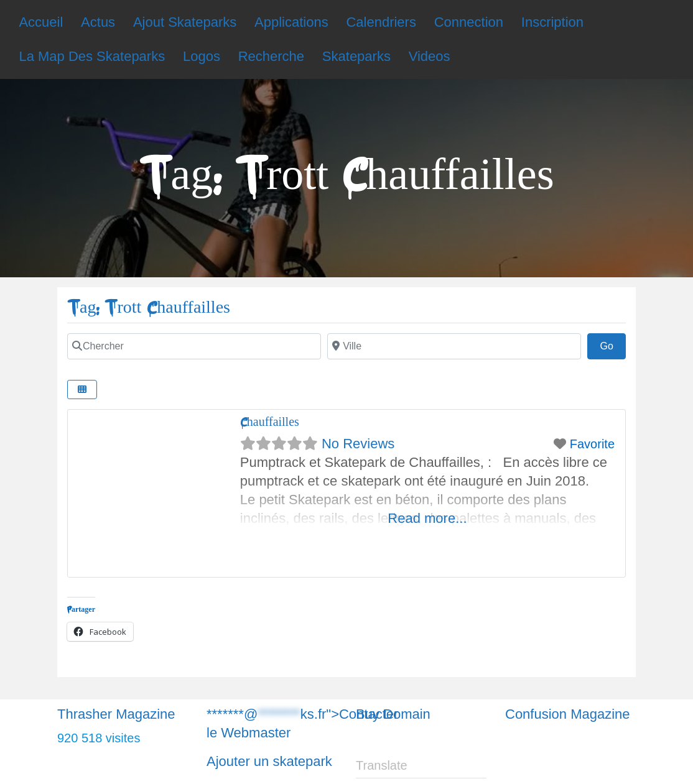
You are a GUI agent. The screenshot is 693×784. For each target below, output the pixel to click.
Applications (291, 22)
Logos (202, 56)
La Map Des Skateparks (92, 56)
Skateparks (356, 56)
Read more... (427, 518)
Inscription (552, 22)
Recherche (271, 56)
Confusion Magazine (568, 714)
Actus (98, 22)
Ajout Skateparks (185, 22)
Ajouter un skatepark (269, 761)
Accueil (41, 22)
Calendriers (381, 22)
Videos (430, 56)
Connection (469, 22)
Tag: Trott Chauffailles (149, 307)
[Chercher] (194, 346)
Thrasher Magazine (116, 714)
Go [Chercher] (613, 344)
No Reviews (358, 444)
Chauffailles (270, 422)
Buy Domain (393, 714)
